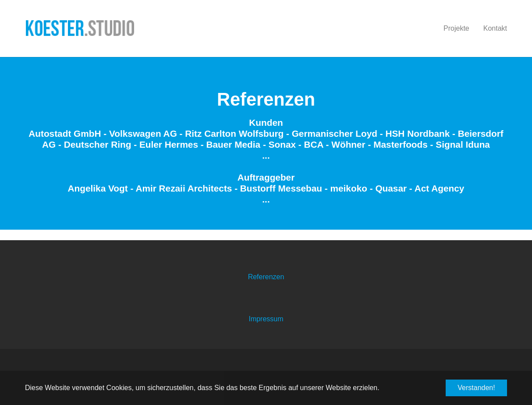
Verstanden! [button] (476, 388)
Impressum (266, 319)
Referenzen (266, 277)
